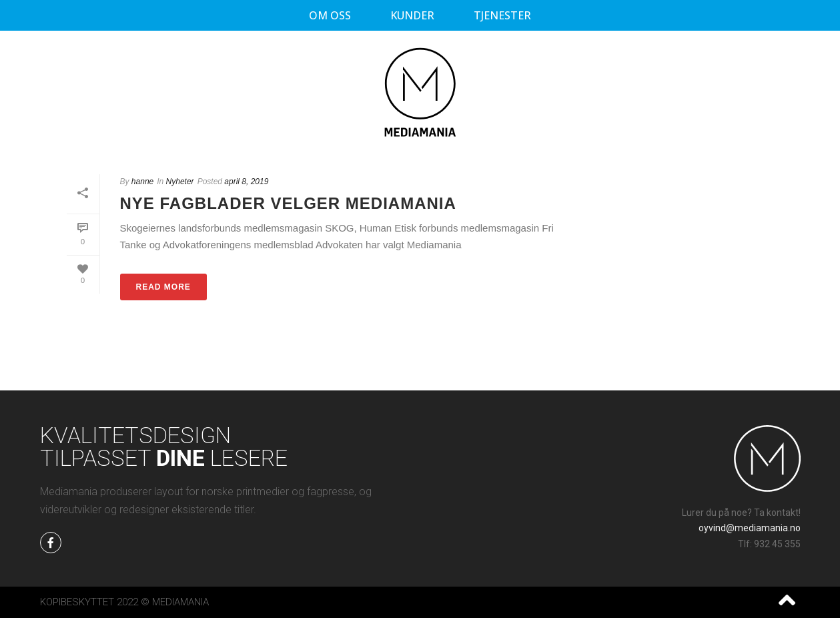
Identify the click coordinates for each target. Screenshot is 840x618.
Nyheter (180, 182)
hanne (142, 182)
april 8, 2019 (246, 182)
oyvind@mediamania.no (750, 528)
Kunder (412, 15)
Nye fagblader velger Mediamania (288, 203)
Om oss (330, 15)
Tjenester (502, 15)
